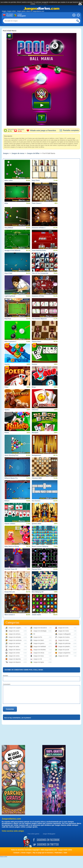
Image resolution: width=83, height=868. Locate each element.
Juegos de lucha (63, 628)
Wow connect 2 (10, 615)
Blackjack (35, 433)
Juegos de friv (38, 637)
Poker (6, 387)
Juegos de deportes (15, 659)
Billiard (7, 501)
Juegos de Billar (33, 153)
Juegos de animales (15, 637)
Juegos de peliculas (64, 643)
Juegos (21, 15)
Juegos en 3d (38, 659)
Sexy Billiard (9, 228)
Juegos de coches (14, 653)
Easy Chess (36, 180)
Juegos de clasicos (14, 650)
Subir (65, 853)
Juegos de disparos (15, 662)
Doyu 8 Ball (8, 273)
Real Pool (8, 319)
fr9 (34, 634)
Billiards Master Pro (11, 478)
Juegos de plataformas (65, 647)
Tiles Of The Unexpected (40, 273)
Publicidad (58, 853)
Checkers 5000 (37, 478)
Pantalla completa (69, 130)
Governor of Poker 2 (39, 228)
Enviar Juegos (26, 853)
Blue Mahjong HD (38, 592)
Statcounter (4, 857)
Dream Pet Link (10, 592)
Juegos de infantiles (40, 650)
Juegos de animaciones (16, 634)
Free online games (34, 834)
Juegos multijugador (64, 634)
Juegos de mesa (18, 153)
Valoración (11, 130)
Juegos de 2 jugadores (16, 628)
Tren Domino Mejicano (39, 319)
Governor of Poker (38, 296)
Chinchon (35, 410)
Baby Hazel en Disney (12, 546)
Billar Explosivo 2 (10, 342)
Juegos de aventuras (15, 640)
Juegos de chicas (39, 653)
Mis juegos (10, 15)
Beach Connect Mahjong (40, 546)
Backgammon (36, 455)
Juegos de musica (64, 637)
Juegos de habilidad (40, 647)
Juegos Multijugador (49, 834)
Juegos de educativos (40, 628)
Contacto (17, 853)
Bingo (34, 387)
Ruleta (7, 433)
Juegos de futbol (38, 640)
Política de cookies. (42, 4)
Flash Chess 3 (37, 203)
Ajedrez (7, 410)
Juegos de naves (63, 640)
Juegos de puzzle (64, 650)
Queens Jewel (36, 524)
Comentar (10, 709)
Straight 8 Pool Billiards (12, 251)
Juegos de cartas (14, 647)
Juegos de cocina (14, 656)
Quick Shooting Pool (11, 455)
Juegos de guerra (39, 643)
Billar (6, 203)
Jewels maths (36, 615)
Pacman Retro (37, 569)
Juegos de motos (63, 631)
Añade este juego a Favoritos (41, 130)
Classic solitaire (10, 524)
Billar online (9, 180)
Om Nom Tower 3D (11, 569)
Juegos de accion (14, 631)
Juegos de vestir (63, 656)
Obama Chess (36, 342)
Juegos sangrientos (64, 653)
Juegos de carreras (15, 643)
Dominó (34, 364)
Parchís (7, 364)
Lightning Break (10, 296)
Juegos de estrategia (40, 631)
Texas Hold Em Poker (39, 251)
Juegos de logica (39, 662)
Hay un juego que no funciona (43, 853)
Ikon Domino (36, 501)
